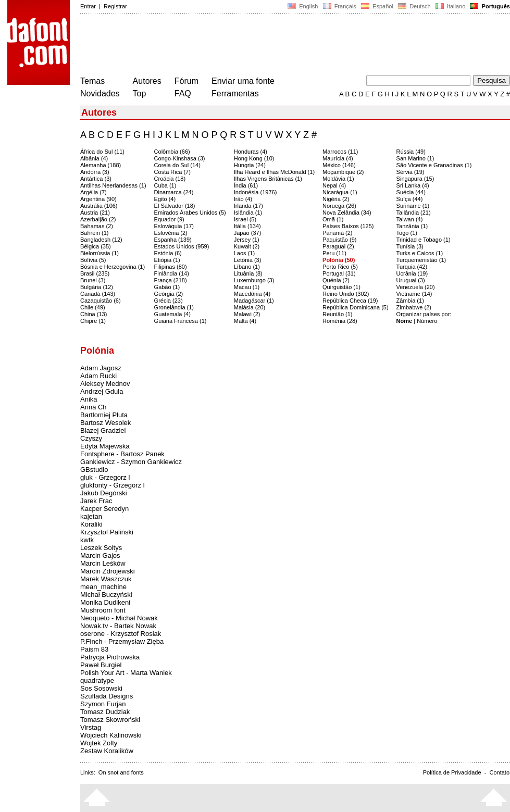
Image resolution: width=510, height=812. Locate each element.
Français (339, 6)
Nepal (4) (334, 185)
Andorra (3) (95, 172)
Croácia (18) (170, 179)
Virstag (91, 727)
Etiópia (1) (167, 260)
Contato (499, 772)
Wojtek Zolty (99, 743)
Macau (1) (247, 287)
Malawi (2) (247, 314)
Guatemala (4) (172, 314)
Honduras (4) (251, 152)
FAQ (183, 93)
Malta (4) (245, 321)
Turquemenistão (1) (421, 260)
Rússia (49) (411, 152)
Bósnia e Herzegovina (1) (113, 267)
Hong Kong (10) (254, 158)
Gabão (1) (167, 287)
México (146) (339, 165)
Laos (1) (244, 253)
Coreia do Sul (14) (177, 165)
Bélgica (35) (96, 246)
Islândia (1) (248, 213)
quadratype (97, 680)
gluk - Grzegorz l (105, 477)
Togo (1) (407, 233)
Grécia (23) (169, 301)
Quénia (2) (336, 280)
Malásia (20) (250, 307)
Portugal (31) (339, 273)
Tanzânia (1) (412, 226)
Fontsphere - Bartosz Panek (122, 454)
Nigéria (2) (336, 199)
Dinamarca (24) (174, 192)
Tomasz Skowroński (110, 720)
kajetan (91, 516)
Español (377, 6)
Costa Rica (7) (172, 172)
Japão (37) (248, 233)
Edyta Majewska (105, 446)
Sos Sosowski (101, 688)
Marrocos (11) (340, 152)
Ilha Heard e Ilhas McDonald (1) (274, 172)
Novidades (100, 93)
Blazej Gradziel (103, 430)
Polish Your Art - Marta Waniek (126, 673)
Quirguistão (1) (341, 287)
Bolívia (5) (93, 260)
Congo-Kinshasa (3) (180, 158)
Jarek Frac (96, 501)
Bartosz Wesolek (105, 423)
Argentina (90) (98, 199)
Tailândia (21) (414, 213)
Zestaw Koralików (107, 751)
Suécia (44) (411, 192)
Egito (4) (165, 199)
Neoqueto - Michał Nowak (119, 618)
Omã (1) (333, 219)
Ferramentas (235, 93)
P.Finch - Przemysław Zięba (122, 641)
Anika (89, 399)
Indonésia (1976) (256, 192)
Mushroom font (103, 610)
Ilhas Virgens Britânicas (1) (268, 179)
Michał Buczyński (106, 595)
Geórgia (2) (169, 294)
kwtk (87, 540)
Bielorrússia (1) (99, 253)
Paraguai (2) (338, 246)
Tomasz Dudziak (105, 712)
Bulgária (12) (97, 287)
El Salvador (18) (175, 206)
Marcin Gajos (100, 555)
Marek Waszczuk (106, 579)
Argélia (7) (94, 192)
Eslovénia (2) (171, 233)
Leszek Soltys (101, 548)
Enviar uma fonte (243, 81)
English (303, 6)
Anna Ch (94, 407)
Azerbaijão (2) (98, 219)
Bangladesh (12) (101, 240)
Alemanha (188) (101, 165)
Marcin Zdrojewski (108, 571)
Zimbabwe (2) (414, 307)
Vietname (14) (414, 294)
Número (427, 321)
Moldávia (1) (338, 179)
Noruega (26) (339, 206)
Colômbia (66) (172, 152)
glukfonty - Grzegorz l (113, 485)
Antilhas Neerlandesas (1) (113, 185)
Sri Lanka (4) (413, 185)
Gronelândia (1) (174, 307)
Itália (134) (247, 226)
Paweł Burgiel (101, 665)
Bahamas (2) (97, 226)
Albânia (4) (94, 158)
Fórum (186, 81)
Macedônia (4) (252, 294)
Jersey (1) (247, 240)
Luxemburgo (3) (254, 280)
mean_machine (103, 587)
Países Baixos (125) (348, 226)
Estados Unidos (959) (182, 246)
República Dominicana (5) (356, 307)
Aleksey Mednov (105, 384)
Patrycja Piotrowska (110, 657)
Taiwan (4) (410, 219)
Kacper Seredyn (104, 509)
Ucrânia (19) (412, 273)
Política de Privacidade (452, 772)
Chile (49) (93, 307)
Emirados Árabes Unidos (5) (190, 213)
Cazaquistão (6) (101, 301)
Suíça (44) (410, 199)
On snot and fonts (121, 772)
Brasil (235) (95, 273)
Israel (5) (245, 219)
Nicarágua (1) (340, 192)
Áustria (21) (95, 213)
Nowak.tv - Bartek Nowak (118, 626)
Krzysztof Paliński (107, 532)
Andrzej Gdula (102, 391)
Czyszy (91, 438)
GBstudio (94, 470)
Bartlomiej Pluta (104, 415)
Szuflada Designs (107, 696)
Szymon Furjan (103, 704)
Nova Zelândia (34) (347, 213)
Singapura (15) (415, 179)
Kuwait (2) (247, 246)
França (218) (171, 280)
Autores (147, 81)
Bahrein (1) (94, 233)
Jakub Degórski (104, 493)
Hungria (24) (250, 165)
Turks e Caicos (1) (420, 253)
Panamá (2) (337, 233)
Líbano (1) (247, 267)
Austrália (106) (99, 206)
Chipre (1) (93, 321)
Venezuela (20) (416, 287)
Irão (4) (243, 199)
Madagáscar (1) (254, 301)
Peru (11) (334, 253)
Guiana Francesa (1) (181, 321)
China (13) (94, 314)
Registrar (115, 6)
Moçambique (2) (343, 172)
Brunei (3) (93, 280)
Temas (92, 81)
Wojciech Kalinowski (111, 735)
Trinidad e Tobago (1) (424, 240)
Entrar (88, 6)
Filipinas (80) (171, 267)
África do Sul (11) (102, 152)
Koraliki (91, 524)
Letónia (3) (248, 260)
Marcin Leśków (103, 563)
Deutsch (414, 6)
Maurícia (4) (338, 158)
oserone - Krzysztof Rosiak (121, 634)
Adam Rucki (98, 376)
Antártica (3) (96, 179)
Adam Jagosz (101, 368)
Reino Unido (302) (346, 294)
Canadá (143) (98, 294)
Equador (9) (169, 219)
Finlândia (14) (172, 273)
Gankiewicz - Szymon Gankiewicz (131, 462)
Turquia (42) (412, 267)
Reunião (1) (337, 314)
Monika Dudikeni (105, 602)
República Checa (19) (350, 301)
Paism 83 (94, 649)
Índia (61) (246, 185)
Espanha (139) (173, 240)
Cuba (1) (165, 185)
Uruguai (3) (411, 280)
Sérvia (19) (411, 172)
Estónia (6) (168, 253)
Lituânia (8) (248, 273)
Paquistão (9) (339, 240)
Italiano (451, 6)
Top (140, 93)
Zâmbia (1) (410, 301)
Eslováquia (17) (174, 226)
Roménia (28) (340, 321)
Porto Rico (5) (340, 267)
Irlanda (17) (248, 206)
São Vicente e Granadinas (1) (434, 165)
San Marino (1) (415, 158)
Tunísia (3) (410, 246)
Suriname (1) (413, 206)
